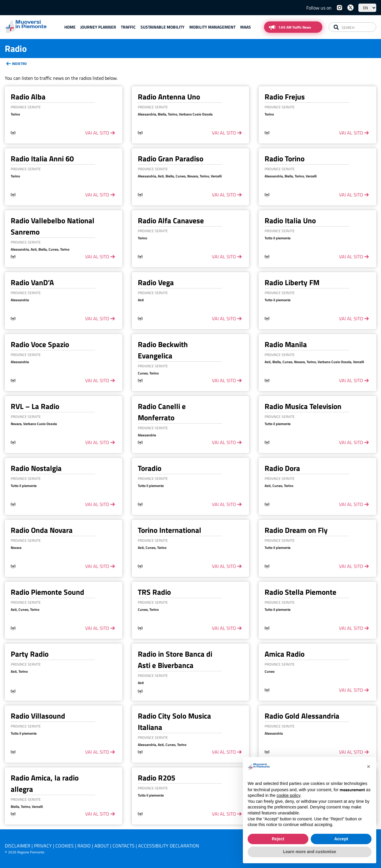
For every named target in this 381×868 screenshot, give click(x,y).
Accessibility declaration (169, 846)
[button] (368, 766)
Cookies (65, 846)
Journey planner (98, 27)
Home (70, 27)
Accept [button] (341, 839)
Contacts (124, 846)
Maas (246, 27)
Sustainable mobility (163, 27)
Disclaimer (18, 846)
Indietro (19, 64)
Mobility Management (212, 27)
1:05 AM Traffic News (295, 27)
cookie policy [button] (288, 795)
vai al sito (97, 133)
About (102, 846)
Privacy (43, 846)
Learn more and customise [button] (310, 852)
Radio (84, 846)
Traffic (128, 27)
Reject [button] (278, 839)
